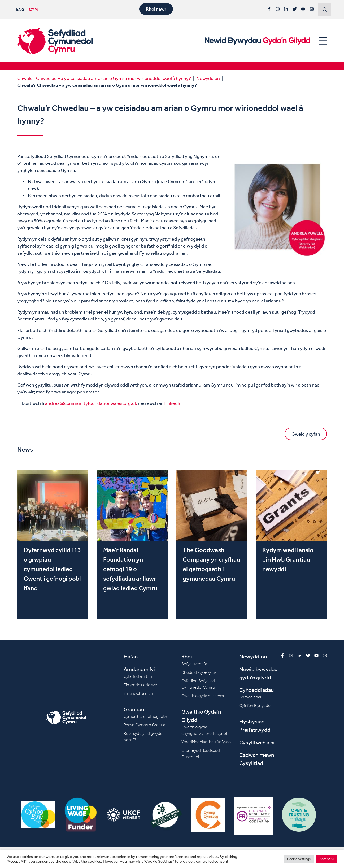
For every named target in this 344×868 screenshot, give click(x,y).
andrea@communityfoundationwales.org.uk (91, 403)
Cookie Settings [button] (299, 859)
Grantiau (134, 709)
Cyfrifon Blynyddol (255, 706)
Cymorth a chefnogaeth (145, 716)
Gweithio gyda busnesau (203, 696)
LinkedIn (173, 403)
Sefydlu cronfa (194, 664)
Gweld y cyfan (306, 434)
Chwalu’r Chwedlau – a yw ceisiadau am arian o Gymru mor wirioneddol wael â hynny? (104, 78)
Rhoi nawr (156, 9)
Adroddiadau (251, 697)
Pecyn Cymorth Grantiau (145, 725)
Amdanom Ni (139, 669)
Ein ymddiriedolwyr (140, 685)
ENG (20, 9)
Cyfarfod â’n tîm (138, 676)
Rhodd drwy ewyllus (199, 672)
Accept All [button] (327, 859)
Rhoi (187, 656)
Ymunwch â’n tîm (139, 693)
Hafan (131, 656)
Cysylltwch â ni (257, 742)
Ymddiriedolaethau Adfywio (206, 742)
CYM (33, 9)
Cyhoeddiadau (256, 690)
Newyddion (208, 78)
